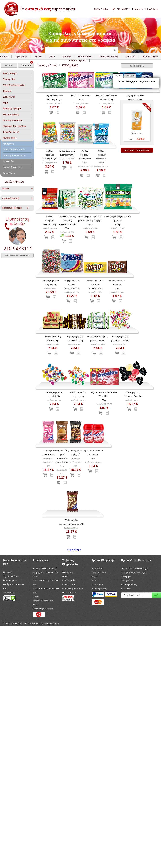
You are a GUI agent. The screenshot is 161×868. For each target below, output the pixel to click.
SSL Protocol (9, 593)
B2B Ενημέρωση (78, 61)
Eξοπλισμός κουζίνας (13, 120)
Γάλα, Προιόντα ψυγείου (14, 85)
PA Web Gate (53, 624)
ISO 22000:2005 (69, 593)
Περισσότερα (74, 550)
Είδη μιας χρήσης (11, 114)
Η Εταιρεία (8, 572)
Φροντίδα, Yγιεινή (11, 132)
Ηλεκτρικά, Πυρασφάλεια (14, 126)
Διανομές (130, 76)
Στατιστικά (130, 57)
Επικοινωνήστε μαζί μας (43, 609)
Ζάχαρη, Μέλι (9, 79)
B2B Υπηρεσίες (69, 580)
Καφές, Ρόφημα (10, 73)
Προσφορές (21, 57)
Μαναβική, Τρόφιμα (12, 108)
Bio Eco (4, 57)
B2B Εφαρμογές (69, 584)
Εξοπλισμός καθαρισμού (14, 155)
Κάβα (5, 103)
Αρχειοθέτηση (9, 173)
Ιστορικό (67, 57)
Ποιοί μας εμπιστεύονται (14, 584)
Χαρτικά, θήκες (10, 138)
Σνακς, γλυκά (9, 97)
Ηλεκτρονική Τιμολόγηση (73, 588)
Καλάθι (38, 57)
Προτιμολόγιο (85, 57)
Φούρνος (7, 91)
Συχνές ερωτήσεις (11, 576)
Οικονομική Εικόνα (108, 57)
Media (6, 588)
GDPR (65, 576)
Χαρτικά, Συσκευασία (12, 167)
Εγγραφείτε (138, 9)
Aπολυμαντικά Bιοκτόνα (14, 150)
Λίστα (52, 57)
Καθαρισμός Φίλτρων (15, 208)
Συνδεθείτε (152, 9)
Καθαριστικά (8, 144)
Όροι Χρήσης (68, 572)
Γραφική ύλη (9, 161)
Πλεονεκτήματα (10, 580)
